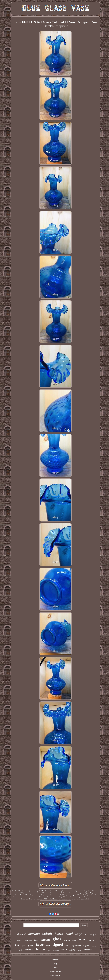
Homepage (55, 960)
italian (79, 950)
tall (17, 945)
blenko (72, 950)
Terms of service (56, 975)
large (79, 934)
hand (69, 934)
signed (58, 944)
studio (21, 950)
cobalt (47, 933)
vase (82, 939)
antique (46, 940)
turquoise (88, 950)
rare (68, 945)
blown (59, 934)
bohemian (29, 950)
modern (56, 950)
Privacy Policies (56, 971)
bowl (36, 940)
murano (34, 934)
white (49, 950)
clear (48, 946)
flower (94, 946)
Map (56, 964)
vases (74, 940)
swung (67, 940)
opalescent (77, 946)
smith (91, 940)
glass (57, 939)
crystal (87, 945)
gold (23, 946)
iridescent (20, 934)
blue (40, 944)
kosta (64, 950)
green (31, 945)
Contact (56, 967)
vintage (90, 933)
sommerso (28, 940)
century (20, 940)
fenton (41, 949)
